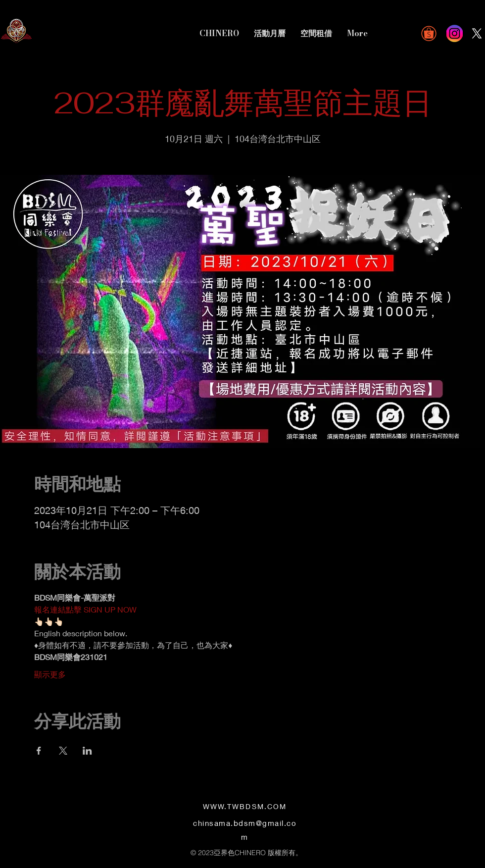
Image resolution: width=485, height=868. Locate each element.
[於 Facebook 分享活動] (39, 751)
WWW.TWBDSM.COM (245, 806)
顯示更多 (50, 674)
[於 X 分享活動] (63, 751)
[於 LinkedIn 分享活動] (87, 751)
